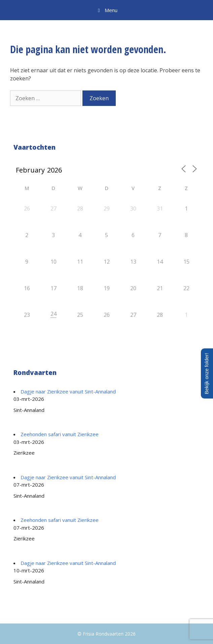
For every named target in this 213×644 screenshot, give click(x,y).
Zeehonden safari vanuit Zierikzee (60, 434)
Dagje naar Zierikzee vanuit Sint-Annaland (68, 391)
